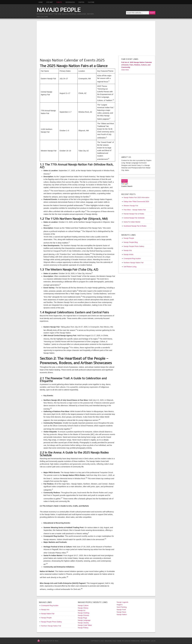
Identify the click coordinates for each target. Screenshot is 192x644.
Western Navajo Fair (131, 206)
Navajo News (121, 612)
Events (59, 2)
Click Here (125, 70)
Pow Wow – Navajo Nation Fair (135, 210)
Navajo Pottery (83, 628)
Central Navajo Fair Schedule (134, 218)
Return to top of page (50, 641)
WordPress (145, 641)
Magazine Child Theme (113, 641)
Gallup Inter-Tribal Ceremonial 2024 (136, 202)
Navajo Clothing (84, 613)
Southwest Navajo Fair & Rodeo (135, 226)
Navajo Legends (122, 602)
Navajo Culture (83, 605)
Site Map (49, 2)
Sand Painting (122, 607)
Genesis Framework (132, 641)
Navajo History (83, 608)
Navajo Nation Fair (48, 614)
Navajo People (59, 10)
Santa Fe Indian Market (132, 222)
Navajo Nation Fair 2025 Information (136, 197)
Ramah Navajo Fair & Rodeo (134, 214)
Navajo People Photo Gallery (51, 622)
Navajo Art (82, 610)
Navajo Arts (45, 610)
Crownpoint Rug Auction (50, 605)
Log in (153, 641)
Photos (81, 2)
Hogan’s (120, 605)
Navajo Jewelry (83, 623)
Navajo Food (121, 610)
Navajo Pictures (83, 615)
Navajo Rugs (82, 618)
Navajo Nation (122, 614)
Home (41, 2)
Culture (90, 2)
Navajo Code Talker (85, 625)
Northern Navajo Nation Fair (51, 626)
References (70, 2)
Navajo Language (84, 620)
